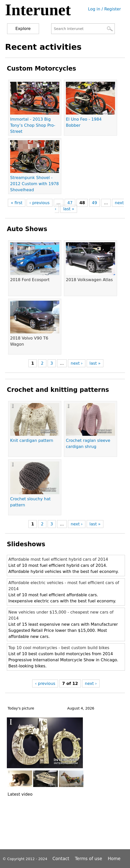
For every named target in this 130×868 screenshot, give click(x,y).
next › (77, 363)
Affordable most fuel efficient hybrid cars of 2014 (58, 559)
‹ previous (40, 203)
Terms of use (89, 859)
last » (69, 209)
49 (95, 203)
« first (16, 203)
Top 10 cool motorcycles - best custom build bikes (59, 648)
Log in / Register (104, 9)
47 (70, 203)
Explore (23, 29)
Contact (62, 859)
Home (114, 859)
